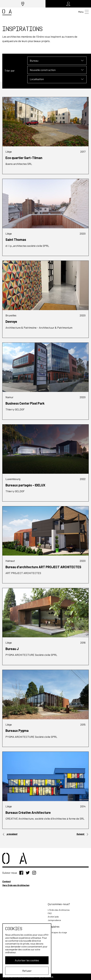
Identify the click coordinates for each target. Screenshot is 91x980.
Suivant (83, 834)
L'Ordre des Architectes (59, 910)
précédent (10, 834)
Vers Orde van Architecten (16, 885)
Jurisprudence (54, 920)
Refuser (27, 971)
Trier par (10, 70)
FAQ (50, 913)
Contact (6, 881)
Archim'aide (53, 917)
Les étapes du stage (57, 932)
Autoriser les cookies (27, 960)
